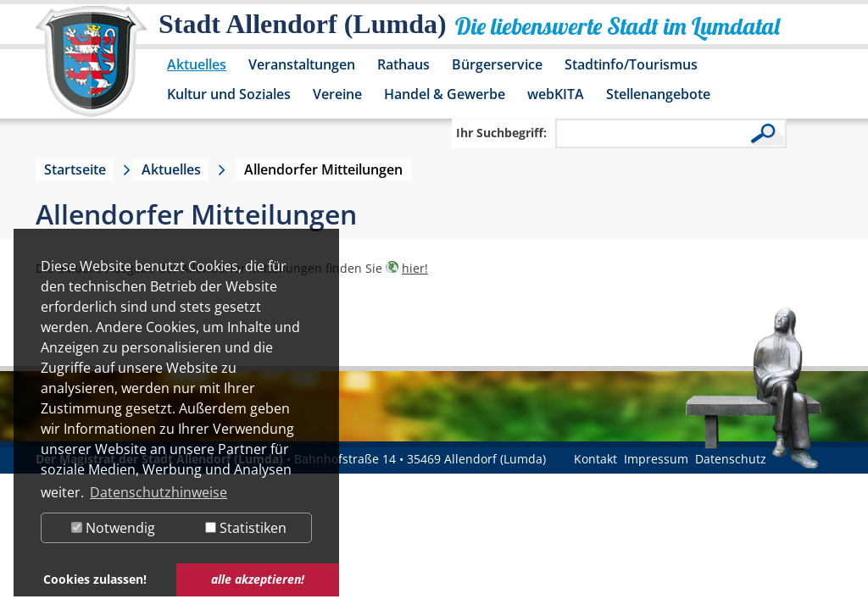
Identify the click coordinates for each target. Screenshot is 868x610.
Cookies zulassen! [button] (95, 579)
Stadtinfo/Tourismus (631, 64)
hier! (415, 268)
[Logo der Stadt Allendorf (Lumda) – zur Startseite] (91, 69)
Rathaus (403, 64)
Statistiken (246, 528)
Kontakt (595, 459)
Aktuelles (197, 64)
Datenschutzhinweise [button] (159, 492)
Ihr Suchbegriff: (501, 133)
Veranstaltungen (302, 64)
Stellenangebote (658, 94)
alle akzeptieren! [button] (258, 579)
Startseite (75, 169)
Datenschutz (731, 459)
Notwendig (113, 528)
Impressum (656, 459)
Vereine (337, 94)
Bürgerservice (497, 64)
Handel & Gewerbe (445, 94)
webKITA (556, 94)
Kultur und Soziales (229, 94)
